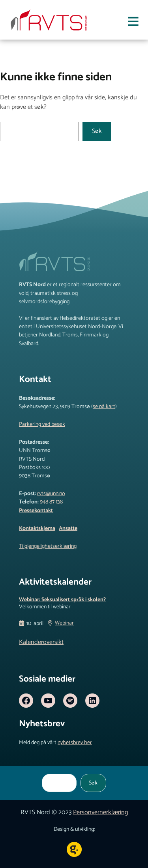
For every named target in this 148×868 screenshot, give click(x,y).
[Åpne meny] (133, 23)
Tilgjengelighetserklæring (48, 546)
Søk (97, 131)
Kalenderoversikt (41, 642)
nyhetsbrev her (75, 743)
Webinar (64, 623)
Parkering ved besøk (42, 424)
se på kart (104, 406)
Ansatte (68, 528)
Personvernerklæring (100, 812)
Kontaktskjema (37, 528)
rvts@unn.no (51, 494)
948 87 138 (51, 502)
